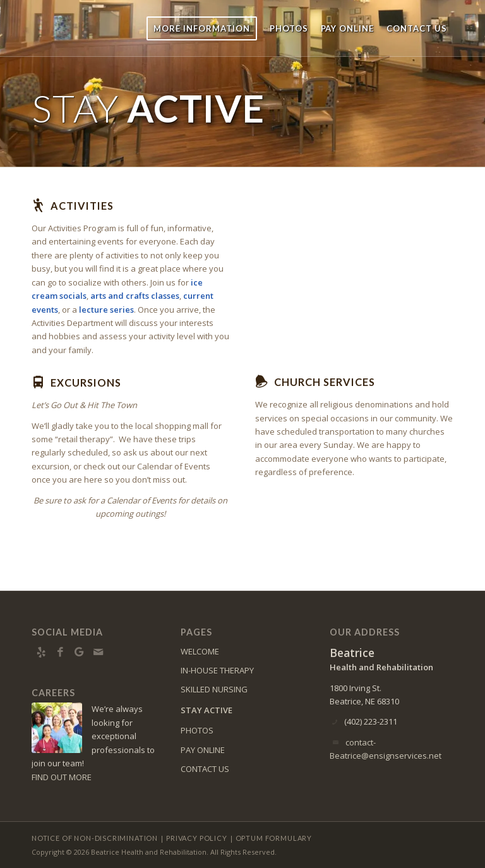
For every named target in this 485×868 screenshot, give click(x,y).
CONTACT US (205, 769)
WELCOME (200, 651)
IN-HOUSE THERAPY (217, 670)
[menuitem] (202, 28)
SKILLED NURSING (214, 689)
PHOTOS (197, 730)
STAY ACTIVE (207, 710)
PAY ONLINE (203, 750)
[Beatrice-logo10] (102, 28)
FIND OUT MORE (62, 777)
